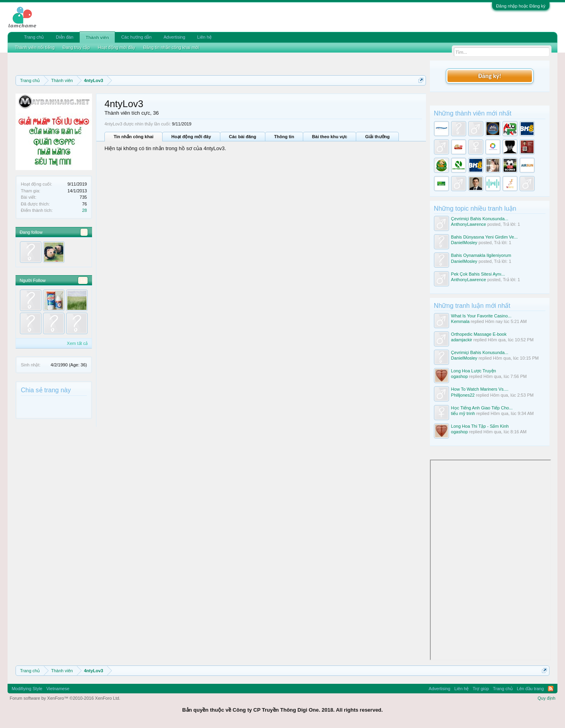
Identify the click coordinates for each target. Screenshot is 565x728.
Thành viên (97, 37)
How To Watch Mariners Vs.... (480, 389)
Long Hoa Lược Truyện (474, 371)
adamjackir (462, 340)
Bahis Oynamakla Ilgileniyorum (481, 255)
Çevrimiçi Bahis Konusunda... (480, 219)
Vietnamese (58, 689)
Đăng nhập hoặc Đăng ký (521, 6)
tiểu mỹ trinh (463, 413)
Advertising (174, 37)
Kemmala (460, 321)
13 (83, 280)
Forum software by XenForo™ (65, 698)
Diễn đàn (65, 37)
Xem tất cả (77, 343)
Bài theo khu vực (330, 137)
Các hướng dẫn (136, 37)
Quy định (546, 698)
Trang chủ (34, 37)
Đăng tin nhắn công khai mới (171, 47)
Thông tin (284, 137)
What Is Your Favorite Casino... (481, 316)
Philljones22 (463, 395)
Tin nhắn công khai (133, 137)
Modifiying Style (27, 689)
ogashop (459, 376)
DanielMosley (464, 243)
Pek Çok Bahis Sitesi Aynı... (478, 274)
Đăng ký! (490, 76)
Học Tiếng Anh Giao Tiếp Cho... (482, 408)
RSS (551, 689)
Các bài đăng (243, 137)
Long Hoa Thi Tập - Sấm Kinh (480, 426)
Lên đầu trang (530, 689)
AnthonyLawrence (469, 224)
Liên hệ (204, 37)
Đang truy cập (76, 47)
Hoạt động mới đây (191, 137)
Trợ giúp (481, 689)
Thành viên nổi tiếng (35, 47)
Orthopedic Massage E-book (479, 334)
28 (84, 210)
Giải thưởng (377, 137)
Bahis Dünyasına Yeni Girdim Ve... (485, 237)
